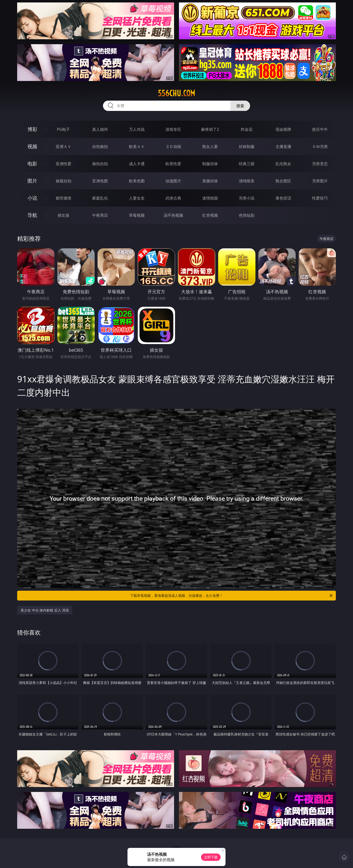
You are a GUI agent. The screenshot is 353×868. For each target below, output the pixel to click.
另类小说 (247, 198)
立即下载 (211, 857)
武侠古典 (173, 198)
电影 (32, 164)
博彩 (32, 129)
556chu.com (176, 93)
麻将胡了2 (210, 129)
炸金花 (247, 129)
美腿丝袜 (210, 181)
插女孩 (63, 215)
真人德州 (100, 129)
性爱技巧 (320, 198)
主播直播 (283, 147)
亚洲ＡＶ (63, 147)
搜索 (240, 106)
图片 (32, 181)
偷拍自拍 (100, 164)
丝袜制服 (247, 147)
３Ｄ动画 (173, 147)
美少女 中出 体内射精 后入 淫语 (45, 610)
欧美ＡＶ (137, 147)
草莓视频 (137, 215)
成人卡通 (137, 164)
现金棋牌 (283, 129)
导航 (32, 215)
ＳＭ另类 (320, 147)
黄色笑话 (283, 198)
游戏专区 (173, 129)
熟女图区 (283, 181)
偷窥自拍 (63, 181)
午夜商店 (100, 215)
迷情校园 (210, 198)
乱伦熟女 (283, 164)
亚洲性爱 (63, 164)
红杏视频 (210, 215)
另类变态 (320, 164)
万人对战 (137, 129)
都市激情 (63, 198)
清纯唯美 (247, 181)
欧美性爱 (173, 164)
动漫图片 (173, 181)
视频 (32, 146)
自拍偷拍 (100, 147)
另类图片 (320, 181)
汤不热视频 (173, 215)
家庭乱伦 (100, 198)
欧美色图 (137, 181)
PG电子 (63, 129)
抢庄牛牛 (320, 129)
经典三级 (247, 164)
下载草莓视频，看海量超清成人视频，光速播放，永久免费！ (232, 596)
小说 (32, 198)
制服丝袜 (210, 164)
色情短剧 (247, 215)
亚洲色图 (100, 181)
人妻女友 (137, 198)
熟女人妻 (210, 147)
